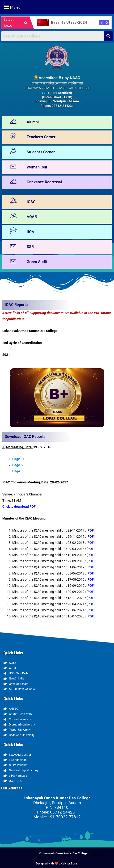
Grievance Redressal (44, 182)
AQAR (32, 217)
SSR (30, 247)
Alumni (33, 122)
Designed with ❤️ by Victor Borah (57, 864)
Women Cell (37, 167)
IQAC (31, 202)
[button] (57, 7)
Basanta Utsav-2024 (69, 23)
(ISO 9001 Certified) (57, 93)
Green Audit (37, 262)
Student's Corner (41, 152)
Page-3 (18, 471)
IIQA (30, 232)
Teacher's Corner (41, 137)
